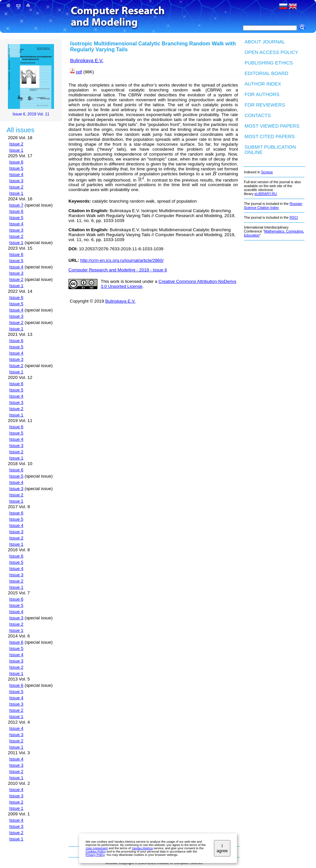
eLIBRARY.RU (266, 194)
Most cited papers (270, 136)
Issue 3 (16, 181)
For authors (262, 94)
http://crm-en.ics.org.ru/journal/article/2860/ (122, 260)
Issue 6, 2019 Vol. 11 (31, 114)
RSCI (294, 217)
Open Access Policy (271, 52)
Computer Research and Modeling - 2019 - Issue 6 (118, 270)
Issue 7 (16, 205)
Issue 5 (16, 168)
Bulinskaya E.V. (87, 61)
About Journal (265, 42)
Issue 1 (16, 150)
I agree (222, 848)
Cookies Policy (96, 852)
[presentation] (214, 174)
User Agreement (97, 848)
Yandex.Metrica (142, 848)
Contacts (258, 115)
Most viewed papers (272, 126)
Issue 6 (16, 162)
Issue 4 (16, 174)
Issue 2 (16, 144)
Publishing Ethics (269, 63)
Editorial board (266, 73)
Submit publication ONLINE (270, 150)
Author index (263, 84)
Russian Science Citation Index (273, 206)
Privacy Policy (95, 855)
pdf (79, 72)
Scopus (267, 172)
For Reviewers (265, 105)
